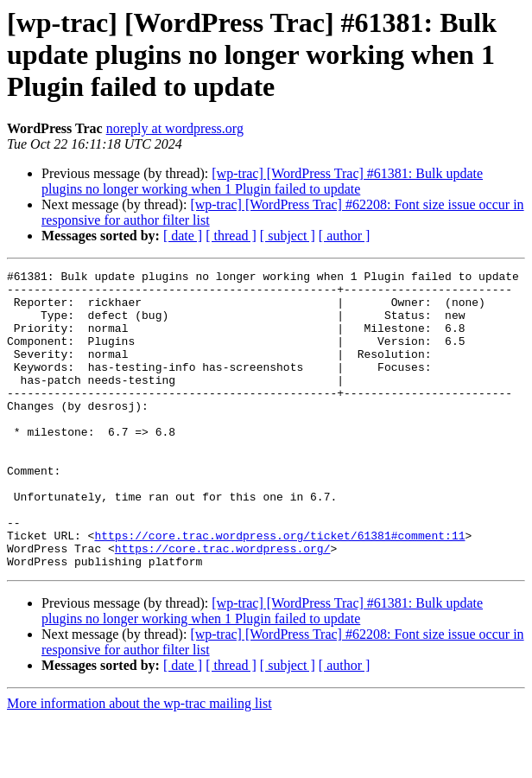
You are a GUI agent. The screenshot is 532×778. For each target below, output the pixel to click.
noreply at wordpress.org (175, 128)
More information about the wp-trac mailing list (139, 763)
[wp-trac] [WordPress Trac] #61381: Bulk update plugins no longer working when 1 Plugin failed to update (262, 181)
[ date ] (183, 236)
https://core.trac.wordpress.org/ (223, 605)
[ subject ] (288, 236)
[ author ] (345, 236)
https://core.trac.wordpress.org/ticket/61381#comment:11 (279, 590)
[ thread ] (231, 236)
